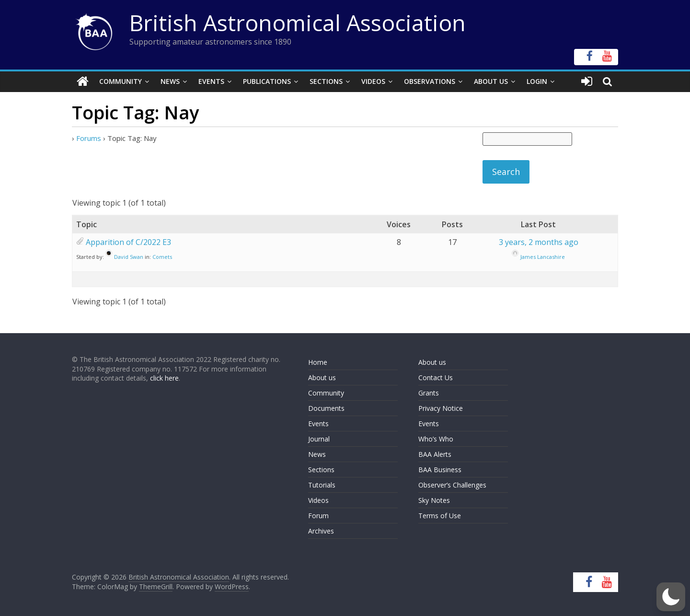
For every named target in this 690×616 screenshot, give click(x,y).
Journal (319, 439)
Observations (430, 81)
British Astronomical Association (298, 23)
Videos (373, 81)
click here (164, 378)
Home (318, 362)
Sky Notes (434, 500)
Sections (326, 81)
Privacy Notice (441, 408)
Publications (267, 81)
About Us (491, 81)
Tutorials (322, 485)
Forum (318, 516)
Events (211, 81)
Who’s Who (436, 439)
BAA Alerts (435, 454)
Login (537, 81)
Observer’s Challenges (452, 485)
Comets (162, 257)
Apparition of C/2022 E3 (128, 242)
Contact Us (436, 378)
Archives (321, 531)
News (170, 81)
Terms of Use (440, 516)
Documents (326, 408)
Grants (429, 393)
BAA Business (440, 470)
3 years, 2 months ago (539, 242)
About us (322, 378)
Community (121, 81)
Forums (89, 138)
